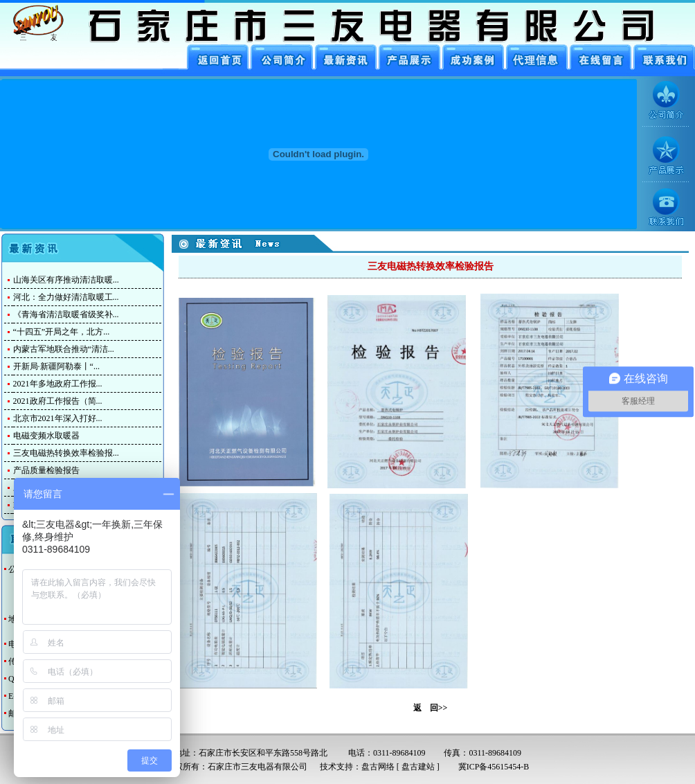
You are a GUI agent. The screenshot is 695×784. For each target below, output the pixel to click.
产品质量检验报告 (46, 470)
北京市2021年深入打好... (58, 418)
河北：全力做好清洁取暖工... (66, 297)
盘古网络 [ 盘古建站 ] (400, 767)
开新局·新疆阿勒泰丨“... (56, 366)
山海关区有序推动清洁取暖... (66, 280)
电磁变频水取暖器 (46, 436)
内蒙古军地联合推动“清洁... (64, 349)
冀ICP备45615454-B (490, 767)
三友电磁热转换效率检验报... (66, 453)
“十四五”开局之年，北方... (62, 332)
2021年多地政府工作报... (58, 384)
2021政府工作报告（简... (58, 401)
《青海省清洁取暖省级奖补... (66, 314)
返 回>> (431, 708)
